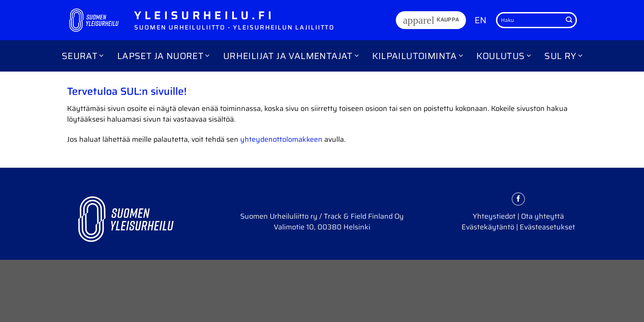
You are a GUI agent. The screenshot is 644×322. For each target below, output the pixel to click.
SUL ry (563, 56)
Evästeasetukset (547, 227)
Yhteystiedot (494, 216)
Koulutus (504, 56)
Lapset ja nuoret (163, 56)
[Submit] (569, 20)
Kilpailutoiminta (417, 56)
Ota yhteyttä (542, 216)
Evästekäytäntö (488, 227)
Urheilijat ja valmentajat (291, 56)
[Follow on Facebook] (518, 199)
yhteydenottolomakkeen (281, 139)
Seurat (83, 56)
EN (481, 20)
